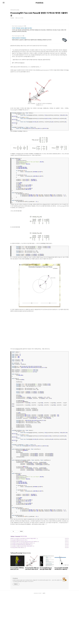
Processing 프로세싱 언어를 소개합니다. (17, 566)
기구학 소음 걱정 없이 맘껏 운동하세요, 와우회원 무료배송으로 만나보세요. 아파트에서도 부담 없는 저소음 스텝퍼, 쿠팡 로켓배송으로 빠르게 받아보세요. (39, 31)
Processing (18, 555)
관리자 (44, 641)
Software (13, 555)
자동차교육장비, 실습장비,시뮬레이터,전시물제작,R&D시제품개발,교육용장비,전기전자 (32, 40)
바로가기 (22, 63)
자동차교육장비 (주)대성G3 (19, 38)
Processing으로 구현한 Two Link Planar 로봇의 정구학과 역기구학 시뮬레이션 (24, 561)
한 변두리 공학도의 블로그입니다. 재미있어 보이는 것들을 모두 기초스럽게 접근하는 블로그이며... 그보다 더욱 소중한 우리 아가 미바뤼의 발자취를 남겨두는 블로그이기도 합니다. (37, 600)
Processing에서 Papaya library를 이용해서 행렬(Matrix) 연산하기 (22, 562)
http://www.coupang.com (18, 26)
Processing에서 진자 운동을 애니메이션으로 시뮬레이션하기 (21, 563)
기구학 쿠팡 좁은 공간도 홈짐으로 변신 (22, 28)
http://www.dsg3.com (17, 36)
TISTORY (40, 641)
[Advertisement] (40, 536)
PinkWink (40, 3)
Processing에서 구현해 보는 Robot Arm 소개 (18, 559)
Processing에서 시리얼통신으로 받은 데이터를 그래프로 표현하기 (21, 565)
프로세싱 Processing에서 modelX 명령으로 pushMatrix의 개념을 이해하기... (24, 558)
